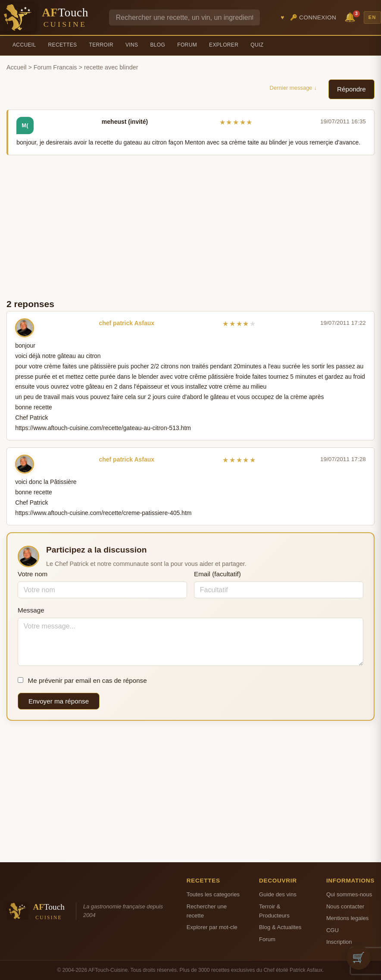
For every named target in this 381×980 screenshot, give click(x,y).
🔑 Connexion (313, 17)
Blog (158, 45)
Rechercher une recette (207, 911)
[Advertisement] (190, 226)
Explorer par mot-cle (212, 927)
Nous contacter (345, 906)
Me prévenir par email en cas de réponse (82, 680)
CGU (333, 930)
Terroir (101, 45)
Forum (187, 45)
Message (31, 610)
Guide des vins (278, 894)
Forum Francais (55, 67)
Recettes (63, 45)
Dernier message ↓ (293, 88)
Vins (132, 45)
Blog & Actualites (280, 927)
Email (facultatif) (217, 574)
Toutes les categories (213, 894)
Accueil (24, 45)
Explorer (224, 45)
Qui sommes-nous (349, 894)
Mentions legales (347, 918)
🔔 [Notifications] (351, 17)
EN (372, 17)
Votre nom (33, 574)
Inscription (339, 942)
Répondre (351, 89)
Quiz (257, 45)
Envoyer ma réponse (59, 701)
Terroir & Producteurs (274, 911)
